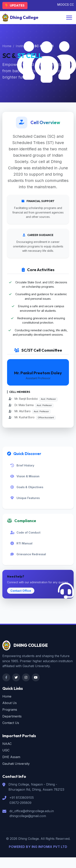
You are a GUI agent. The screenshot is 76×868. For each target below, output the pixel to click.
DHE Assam (11, 757)
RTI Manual (21, 543)
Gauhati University (16, 764)
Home (7, 46)
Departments (12, 716)
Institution (23, 46)
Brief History (22, 465)
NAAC (7, 744)
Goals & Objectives (27, 487)
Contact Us (11, 723)
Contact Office (21, 591)
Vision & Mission (25, 476)
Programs (10, 710)
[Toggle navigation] (69, 18)
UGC (6, 750)
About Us (10, 703)
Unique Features (25, 498)
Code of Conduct (25, 533)
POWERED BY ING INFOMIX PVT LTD (38, 847)
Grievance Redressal (28, 554)
